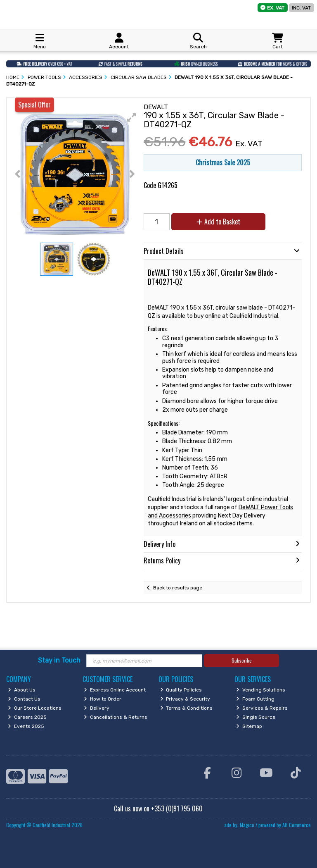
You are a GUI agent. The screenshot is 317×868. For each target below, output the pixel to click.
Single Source (256, 717)
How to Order (103, 699)
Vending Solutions (261, 690)
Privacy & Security (185, 699)
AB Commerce (297, 825)
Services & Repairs (262, 708)
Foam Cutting (255, 699)
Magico (247, 825)
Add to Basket (218, 222)
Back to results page (178, 588)
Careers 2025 (27, 717)
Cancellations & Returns (116, 717)
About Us (22, 690)
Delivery (97, 708)
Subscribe (242, 660)
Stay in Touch (59, 660)
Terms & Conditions (187, 708)
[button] (132, 117)
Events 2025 (26, 726)
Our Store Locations (35, 708)
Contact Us (24, 699)
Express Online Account (115, 690)
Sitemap (249, 726)
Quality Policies (181, 690)
